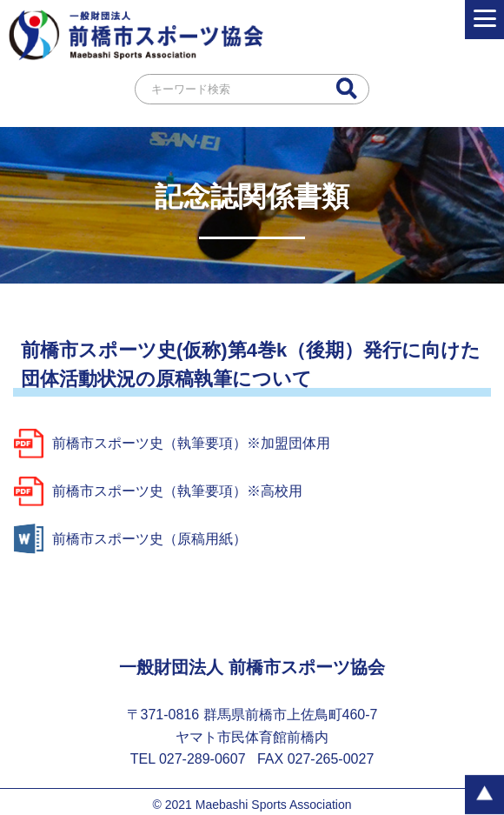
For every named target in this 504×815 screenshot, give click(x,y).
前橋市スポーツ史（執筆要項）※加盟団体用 (172, 443)
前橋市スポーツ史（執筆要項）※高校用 (158, 491)
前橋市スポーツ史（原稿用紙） (130, 539)
